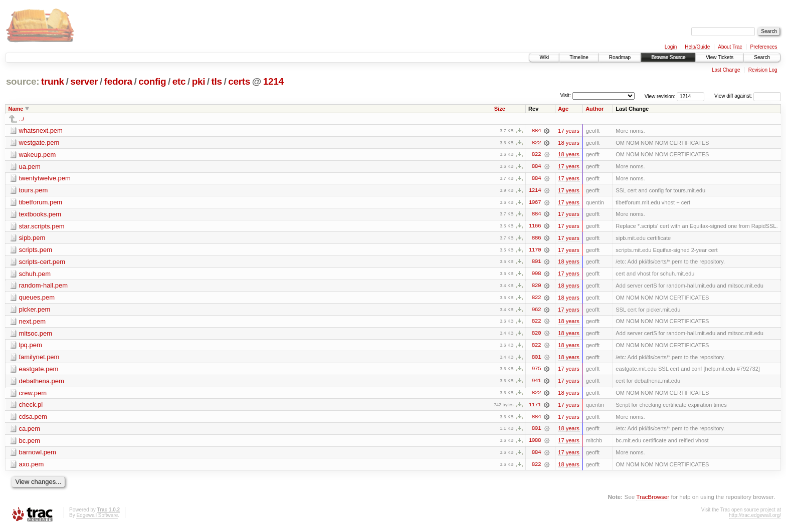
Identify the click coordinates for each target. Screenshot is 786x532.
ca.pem (30, 431)
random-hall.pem (44, 287)
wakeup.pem (38, 155)
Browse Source (668, 57)
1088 (534, 443)
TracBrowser (653, 500)
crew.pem (33, 395)
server (84, 81)
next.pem (32, 323)
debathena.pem (42, 383)
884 (536, 131)
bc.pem (30, 443)
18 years (568, 143)
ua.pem (30, 167)
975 (536, 371)
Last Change (726, 70)
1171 (534, 407)
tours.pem (34, 191)
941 (536, 383)
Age (563, 109)
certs (239, 81)
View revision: (660, 96)
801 (536, 263)
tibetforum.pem (41, 203)
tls (217, 81)
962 (536, 311)
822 (536, 143)
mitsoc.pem (36, 335)
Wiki (544, 57)
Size (500, 109)
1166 (534, 227)
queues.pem (37, 299)
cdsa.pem (33, 419)
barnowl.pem (38, 455)
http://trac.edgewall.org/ (755, 518)
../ (22, 119)
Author (595, 109)
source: (23, 81)
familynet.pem (39, 359)
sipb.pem (32, 239)
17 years (568, 131)
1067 (534, 203)
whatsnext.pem (41, 130)
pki (199, 81)
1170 (534, 251)
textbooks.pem (40, 215)
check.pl (31, 407)
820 (536, 287)
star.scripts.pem (42, 227)
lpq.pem (31, 347)
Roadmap (620, 57)
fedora (118, 81)
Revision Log (763, 70)
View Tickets (720, 57)
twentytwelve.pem (45, 179)
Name (16, 109)
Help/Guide (697, 47)
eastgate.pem (39, 371)
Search (762, 57)
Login (671, 47)
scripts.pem (36, 251)
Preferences (764, 47)
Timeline (579, 57)
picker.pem (35, 311)
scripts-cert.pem (42, 263)
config (152, 81)
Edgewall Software (97, 518)
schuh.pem (35, 275)
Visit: (565, 95)
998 (536, 275)
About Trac (730, 47)
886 (536, 239)
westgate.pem (39, 143)
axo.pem (32, 467)
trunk (53, 81)
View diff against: (748, 96)
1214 (273, 81)
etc (179, 81)
